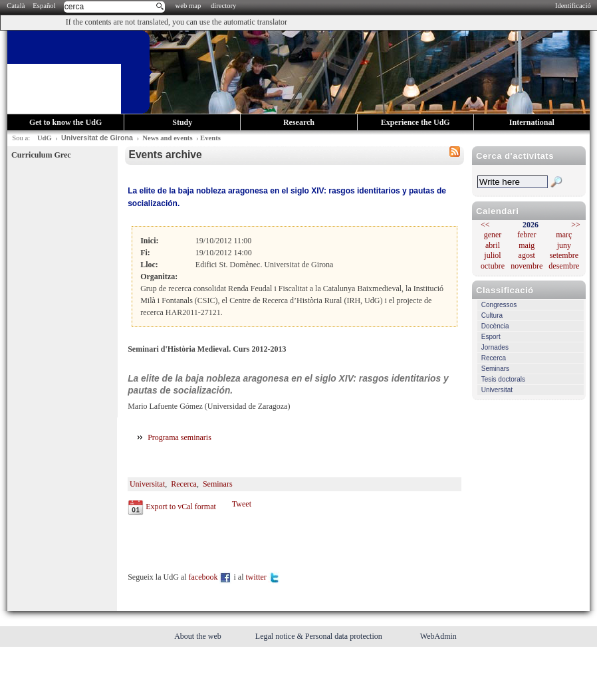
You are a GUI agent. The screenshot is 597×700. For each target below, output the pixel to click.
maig (527, 245)
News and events (167, 138)
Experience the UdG (416, 122)
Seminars (495, 369)
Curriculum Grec (41, 155)
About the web (199, 636)
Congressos (499, 305)
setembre (564, 255)
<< (485, 225)
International (532, 122)
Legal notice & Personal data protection (320, 636)
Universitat (497, 390)
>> (576, 225)
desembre (564, 266)
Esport (491, 337)
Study (182, 122)
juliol (492, 255)
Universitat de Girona (97, 138)
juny (564, 245)
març (564, 235)
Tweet (242, 504)
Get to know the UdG (65, 122)
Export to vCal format (181, 507)
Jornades (495, 347)
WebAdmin (438, 636)
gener (493, 235)
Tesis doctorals (503, 379)
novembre (527, 266)
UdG (45, 138)
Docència (495, 326)
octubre (493, 266)
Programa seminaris (180, 437)
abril (493, 245)
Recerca (494, 358)
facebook (210, 577)
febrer (527, 235)
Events (210, 138)
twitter (263, 577)
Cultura (492, 315)
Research (299, 122)
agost (527, 255)
